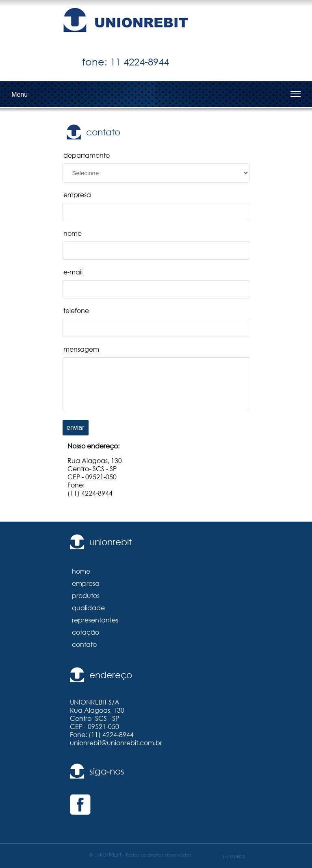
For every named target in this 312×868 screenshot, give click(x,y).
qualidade (88, 608)
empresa (77, 195)
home (81, 571)
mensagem (81, 349)
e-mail (73, 272)
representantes (95, 620)
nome (73, 233)
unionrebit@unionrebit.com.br (116, 743)
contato (84, 644)
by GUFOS (234, 856)
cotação (86, 632)
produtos (86, 596)
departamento (87, 155)
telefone (76, 311)
